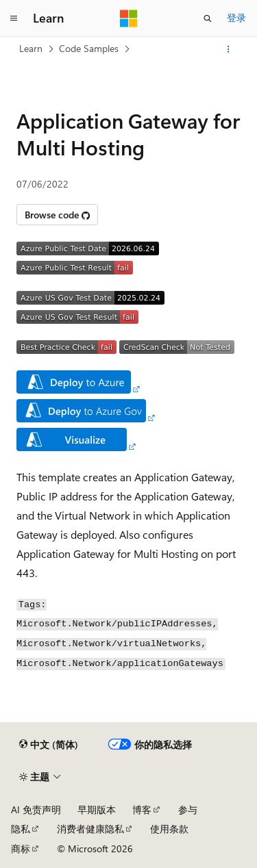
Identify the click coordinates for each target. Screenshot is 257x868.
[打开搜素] (208, 18)
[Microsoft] (129, 18)
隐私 (21, 829)
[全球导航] (14, 18)
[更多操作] (229, 49)
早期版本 (97, 809)
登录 (236, 17)
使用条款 (169, 829)
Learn (31, 48)
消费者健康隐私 (90, 829)
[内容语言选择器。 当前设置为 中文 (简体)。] (49, 745)
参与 (188, 809)
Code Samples (89, 48)
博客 (142, 809)
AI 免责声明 (36, 809)
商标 (21, 848)
